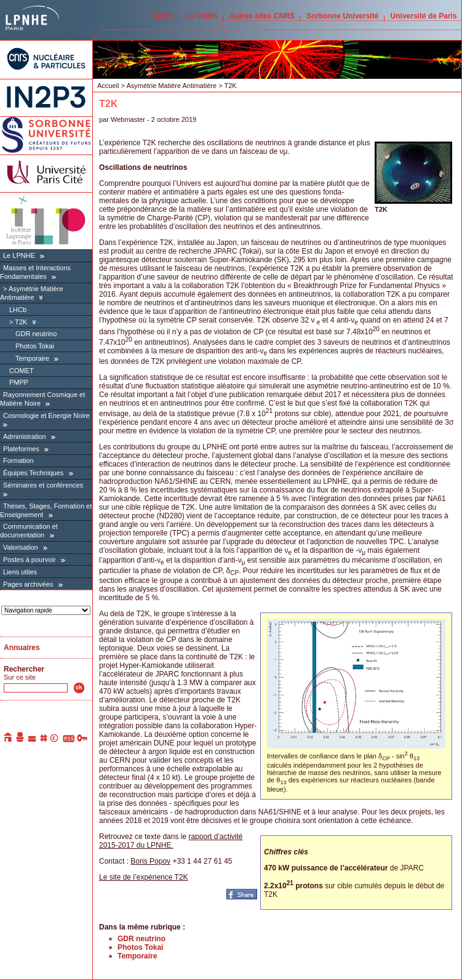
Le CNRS (201, 16)
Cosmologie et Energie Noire (46, 416)
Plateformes (21, 449)
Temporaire (32, 358)
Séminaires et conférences (43, 485)
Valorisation (21, 547)
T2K (21, 322)
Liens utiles (20, 572)
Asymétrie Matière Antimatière (171, 86)
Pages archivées (28, 584)
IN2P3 (164, 16)
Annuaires (22, 648)
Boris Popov (150, 861)
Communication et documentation (29, 531)
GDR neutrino (36, 334)
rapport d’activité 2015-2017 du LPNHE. (171, 841)
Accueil (108, 86)
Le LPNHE (19, 255)
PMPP (19, 382)
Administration (25, 436)
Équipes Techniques (33, 473)
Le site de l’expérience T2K (144, 877)
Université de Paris (424, 16)
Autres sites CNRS (262, 16)
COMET (22, 371)
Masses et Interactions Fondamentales (35, 272)
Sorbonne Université (342, 16)
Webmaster (129, 119)
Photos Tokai (35, 346)
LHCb (18, 310)
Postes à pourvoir (30, 560)
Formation (18, 460)
